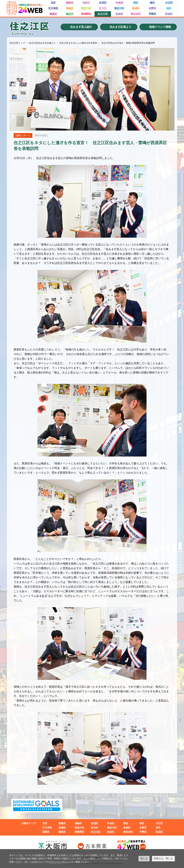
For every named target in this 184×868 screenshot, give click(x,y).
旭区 (169, 8)
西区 (136, 3)
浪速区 (70, 8)
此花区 (103, 3)
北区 (53, 3)
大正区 (169, 3)
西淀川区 (86, 8)
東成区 (136, 8)
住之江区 (103, 14)
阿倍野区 (86, 14)
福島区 (86, 3)
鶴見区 (70, 14)
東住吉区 (136, 14)
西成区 (169, 14)
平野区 (152, 14)
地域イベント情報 (160, 27)
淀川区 (103, 8)
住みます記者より (120, 27)
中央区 (119, 3)
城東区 (53, 14)
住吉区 (119, 14)
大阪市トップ (29, 823)
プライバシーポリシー (60, 862)
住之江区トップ (17, 43)
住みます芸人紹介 (81, 27)
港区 (152, 3)
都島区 (70, 3)
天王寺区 (53, 8)
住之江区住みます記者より (42, 43)
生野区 (152, 8)
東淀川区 (119, 8)
